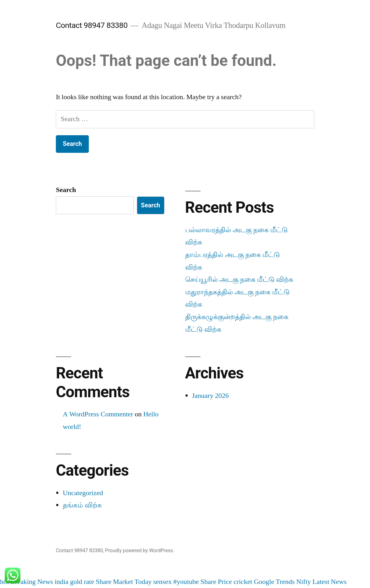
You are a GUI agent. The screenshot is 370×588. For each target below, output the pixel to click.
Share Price (216, 582)
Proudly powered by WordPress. (140, 551)
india (62, 582)
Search (66, 190)
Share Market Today (124, 582)
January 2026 (210, 396)
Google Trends (274, 582)
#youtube (186, 582)
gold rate (82, 582)
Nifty (303, 582)
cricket (243, 582)
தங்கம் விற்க (82, 505)
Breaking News (32, 582)
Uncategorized (83, 493)
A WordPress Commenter (98, 414)
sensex (162, 582)
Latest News (330, 582)
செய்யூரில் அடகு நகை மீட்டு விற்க (239, 280)
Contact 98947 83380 (92, 25)
